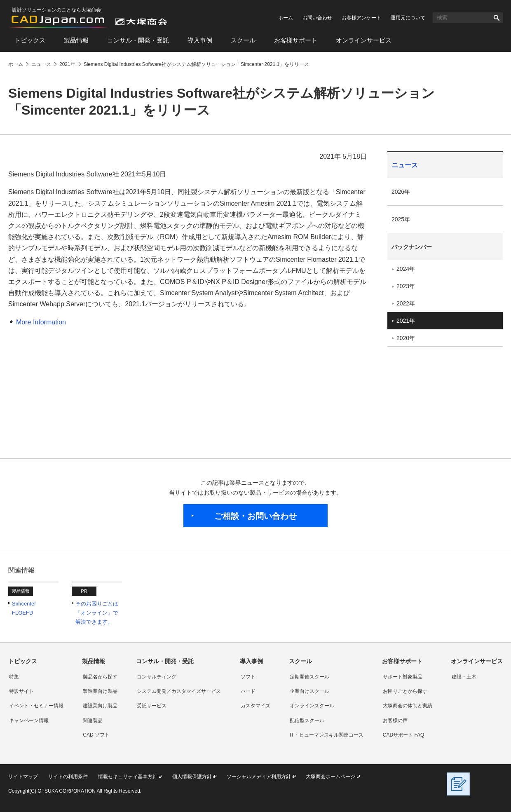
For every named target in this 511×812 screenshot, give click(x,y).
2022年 (406, 303)
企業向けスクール (309, 691)
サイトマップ (23, 777)
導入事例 (200, 40)
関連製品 (93, 720)
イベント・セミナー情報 (36, 706)
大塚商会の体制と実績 (408, 706)
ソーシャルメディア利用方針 (259, 777)
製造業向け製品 (100, 691)
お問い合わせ (317, 18)
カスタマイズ (255, 706)
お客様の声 (395, 720)
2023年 (406, 286)
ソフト (248, 677)
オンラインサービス (364, 40)
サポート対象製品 (403, 677)
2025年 (401, 219)
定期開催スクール (309, 677)
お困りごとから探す (405, 691)
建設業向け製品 (100, 706)
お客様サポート (296, 40)
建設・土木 (464, 677)
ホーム (286, 18)
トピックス (30, 40)
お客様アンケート (361, 18)
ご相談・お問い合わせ (255, 516)
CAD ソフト (96, 735)
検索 (497, 18)
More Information (41, 322)
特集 (14, 677)
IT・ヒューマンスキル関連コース (327, 735)
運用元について (408, 18)
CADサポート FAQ (404, 735)
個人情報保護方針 (192, 777)
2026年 (401, 192)
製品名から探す (100, 677)
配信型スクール (307, 720)
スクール (243, 40)
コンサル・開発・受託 (138, 40)
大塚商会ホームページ (331, 777)
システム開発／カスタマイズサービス (179, 691)
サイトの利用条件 (68, 777)
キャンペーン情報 (29, 720)
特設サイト (21, 691)
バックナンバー (412, 247)
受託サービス (152, 706)
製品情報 (76, 40)
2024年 (406, 269)
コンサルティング (157, 677)
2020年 (406, 338)
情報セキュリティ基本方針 (128, 777)
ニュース (405, 165)
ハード (248, 691)
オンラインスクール (312, 706)
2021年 (406, 321)
